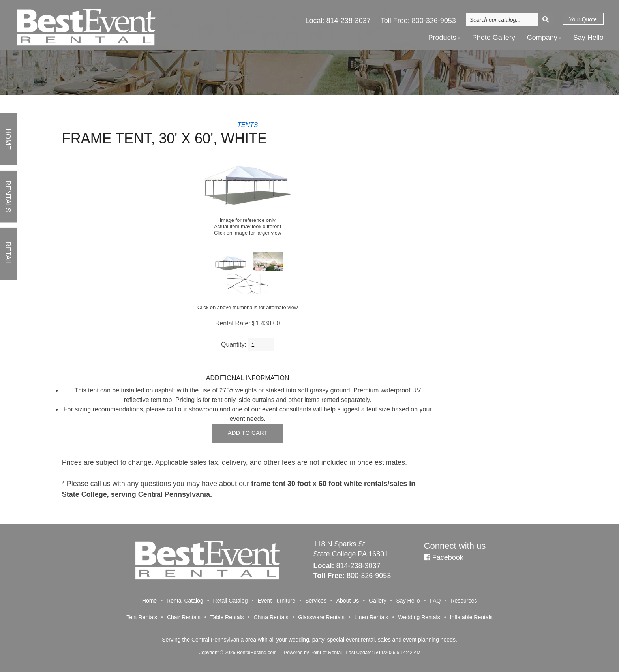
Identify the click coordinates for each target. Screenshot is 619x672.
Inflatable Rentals (471, 617)
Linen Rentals (371, 617)
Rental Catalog (185, 601)
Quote (582, 20)
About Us (348, 601)
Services (316, 601)
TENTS (248, 125)
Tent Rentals (142, 617)
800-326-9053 (434, 21)
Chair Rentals (184, 617)
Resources (464, 601)
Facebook (444, 557)
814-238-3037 (349, 21)
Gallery (377, 601)
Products (444, 38)
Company (544, 38)
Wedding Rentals (419, 617)
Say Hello (588, 38)
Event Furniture (276, 601)
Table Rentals (227, 617)
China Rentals (271, 617)
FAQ (435, 601)
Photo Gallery (494, 38)
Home (149, 601)
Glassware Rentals (321, 617)
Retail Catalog (231, 601)
